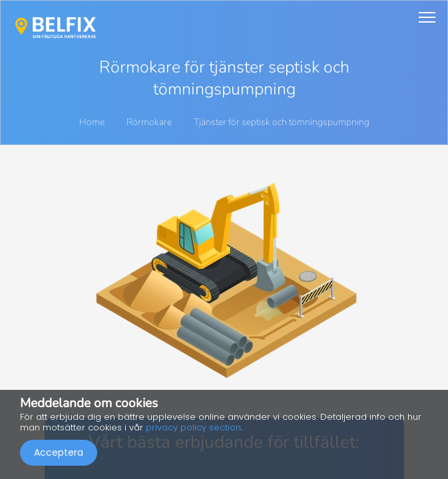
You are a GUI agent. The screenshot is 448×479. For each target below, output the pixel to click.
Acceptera (59, 452)
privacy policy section (193, 427)
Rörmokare (150, 122)
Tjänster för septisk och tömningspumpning (282, 122)
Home (92, 122)
